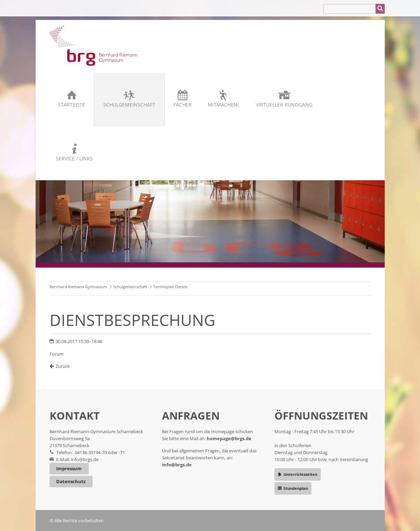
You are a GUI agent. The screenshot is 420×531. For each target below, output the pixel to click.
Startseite (72, 105)
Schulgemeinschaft (129, 105)
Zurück (63, 366)
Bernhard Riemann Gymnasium (78, 287)
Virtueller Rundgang (284, 105)
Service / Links (74, 158)
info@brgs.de (85, 459)
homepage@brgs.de (229, 438)
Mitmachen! (223, 105)
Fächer (183, 105)
